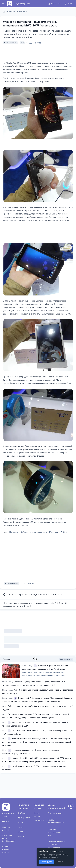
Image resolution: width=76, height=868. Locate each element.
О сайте (6, 821)
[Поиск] (59, 4)
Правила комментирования (56, 821)
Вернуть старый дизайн (6, 849)
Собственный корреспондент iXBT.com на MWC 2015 (45, 532)
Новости (11, 11)
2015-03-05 (22, 11)
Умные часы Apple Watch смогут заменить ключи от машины (32, 595)
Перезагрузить (47, 862)
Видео (21, 832)
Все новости (66, 659)
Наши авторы (37, 814)
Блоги (20, 822)
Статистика (39, 821)
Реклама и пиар (55, 813)
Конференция (24, 818)
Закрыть (60, 862)
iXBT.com (22, 813)
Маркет (21, 836)
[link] (35, 665)
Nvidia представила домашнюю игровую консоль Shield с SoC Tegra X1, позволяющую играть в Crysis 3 (38, 605)
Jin (5, 532)
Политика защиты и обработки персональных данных (56, 846)
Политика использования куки (55, 832)
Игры (20, 827)
